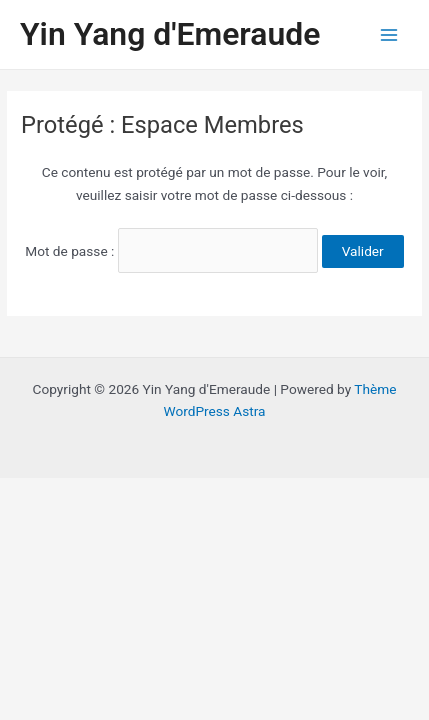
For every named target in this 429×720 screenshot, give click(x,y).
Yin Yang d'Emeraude (170, 34)
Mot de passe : (171, 251)
